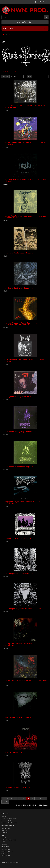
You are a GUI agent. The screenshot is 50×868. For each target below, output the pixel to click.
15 (32, 798)
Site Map (5, 833)
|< (4, 798)
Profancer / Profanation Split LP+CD (19, 253)
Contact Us (6, 828)
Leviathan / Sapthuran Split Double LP (20, 288)
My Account (6, 850)
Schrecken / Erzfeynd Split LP (17, 539)
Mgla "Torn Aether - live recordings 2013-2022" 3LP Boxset (25, 180)
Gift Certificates (9, 840)
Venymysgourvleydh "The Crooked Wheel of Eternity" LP (21, 503)
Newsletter (6, 856)
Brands (4, 838)
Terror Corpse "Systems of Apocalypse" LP (22, 609)
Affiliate (5, 842)
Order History (7, 852)
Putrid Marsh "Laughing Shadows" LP (19, 432)
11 (16, 798)
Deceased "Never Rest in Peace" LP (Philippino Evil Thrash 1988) (24, 143)
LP (9, 34)
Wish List (5, 854)
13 (24, 798)
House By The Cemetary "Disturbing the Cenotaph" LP (20, 645)
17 (41, 798)
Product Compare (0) (10, 72)
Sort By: (6, 77)
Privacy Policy (7, 821)
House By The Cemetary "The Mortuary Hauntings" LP (25, 682)
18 (45, 798)
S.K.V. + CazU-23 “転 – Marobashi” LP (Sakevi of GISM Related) (24, 107)
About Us (5, 817)
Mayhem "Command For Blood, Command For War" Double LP (23, 361)
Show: (29, 77)
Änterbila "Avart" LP (12, 753)
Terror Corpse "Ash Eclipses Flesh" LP (20, 574)
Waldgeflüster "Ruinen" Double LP (18, 718)
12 (20, 798)
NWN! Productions (2, 6)
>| (7, 802)
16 (37, 798)
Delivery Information (10, 819)
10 (11, 798)
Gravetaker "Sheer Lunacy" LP (16, 788)
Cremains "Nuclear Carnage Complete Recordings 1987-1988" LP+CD (24, 217)
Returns (4, 830)
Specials (5, 844)
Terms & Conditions (9, 823)
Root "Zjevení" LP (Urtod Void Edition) (21, 397)
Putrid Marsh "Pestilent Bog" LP (18, 467)
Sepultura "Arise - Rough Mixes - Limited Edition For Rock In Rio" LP (22, 324)
